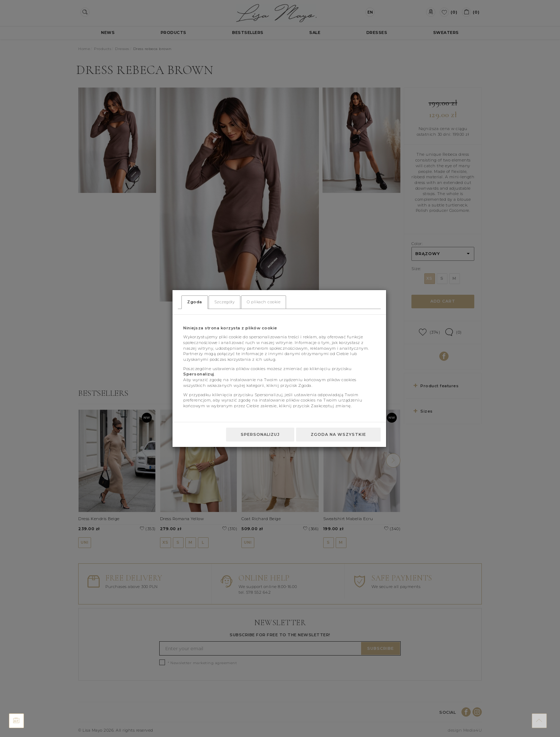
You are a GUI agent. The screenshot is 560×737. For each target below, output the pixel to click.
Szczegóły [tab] (225, 302)
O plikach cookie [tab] (264, 302)
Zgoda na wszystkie (338, 434)
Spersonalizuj (260, 434)
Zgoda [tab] (195, 302)
